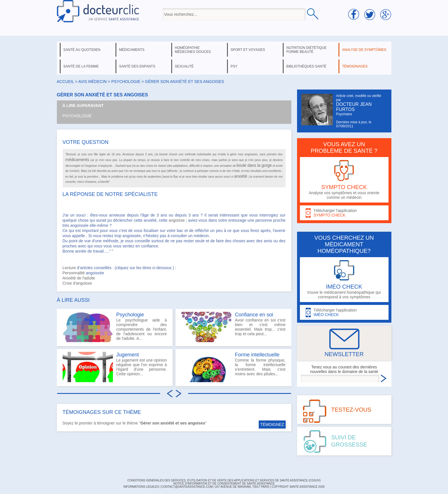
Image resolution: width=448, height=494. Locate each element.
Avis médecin (92, 82)
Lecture (69, 268)
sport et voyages (248, 50)
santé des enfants (137, 66)
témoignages (355, 66)
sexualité (184, 66)
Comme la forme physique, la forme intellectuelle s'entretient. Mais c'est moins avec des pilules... (233, 367)
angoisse (177, 220)
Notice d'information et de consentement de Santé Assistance (224, 484)
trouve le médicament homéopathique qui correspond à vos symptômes (344, 280)
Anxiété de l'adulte (79, 278)
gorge (267, 165)
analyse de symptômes (364, 50)
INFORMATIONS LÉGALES (141, 487)
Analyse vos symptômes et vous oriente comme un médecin (344, 180)
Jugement (128, 355)
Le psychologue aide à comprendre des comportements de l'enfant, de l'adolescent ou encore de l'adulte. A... (115, 327)
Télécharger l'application (344, 213)
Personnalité (74, 273)
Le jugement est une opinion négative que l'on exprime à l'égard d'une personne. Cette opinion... (115, 367)
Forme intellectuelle (257, 355)
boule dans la (249, 165)
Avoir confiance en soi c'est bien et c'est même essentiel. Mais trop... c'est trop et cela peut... (233, 327)
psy (234, 66)
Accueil (65, 82)
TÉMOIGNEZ (272, 424)
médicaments (132, 50)
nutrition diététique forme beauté (307, 50)
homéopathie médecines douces (193, 50)
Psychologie (77, 116)
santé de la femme (81, 66)
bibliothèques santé (306, 66)
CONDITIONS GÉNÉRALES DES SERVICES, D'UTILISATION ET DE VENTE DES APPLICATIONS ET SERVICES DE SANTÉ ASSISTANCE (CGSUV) (224, 480)
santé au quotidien (82, 50)
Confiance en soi (254, 315)
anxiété (241, 176)
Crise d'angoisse (77, 283)
